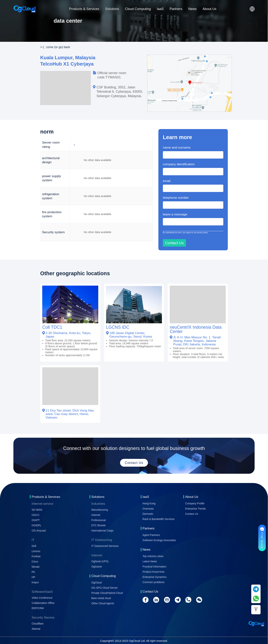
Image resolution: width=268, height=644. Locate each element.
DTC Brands (99, 525)
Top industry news (153, 556)
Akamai (36, 629)
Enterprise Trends (196, 509)
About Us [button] (210, 9)
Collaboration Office (43, 603)
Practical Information (154, 567)
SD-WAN (37, 510)
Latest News (150, 561)
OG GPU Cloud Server (105, 588)
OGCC (36, 515)
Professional (99, 520)
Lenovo (36, 551)
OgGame (97, 567)
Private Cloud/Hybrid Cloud (107, 593)
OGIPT (36, 520)
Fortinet (36, 556)
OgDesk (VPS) (100, 561)
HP (33, 577)
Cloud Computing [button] (138, 9)
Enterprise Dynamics (155, 577)
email (167, 181)
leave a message (175, 214)
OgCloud (96, 583)
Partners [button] (176, 9)
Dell (34, 546)
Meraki (36, 567)
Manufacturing (100, 510)
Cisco (35, 562)
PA (33, 572)
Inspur (35, 582)
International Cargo (102, 531)
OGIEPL (36, 525)
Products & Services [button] (84, 9)
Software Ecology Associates (159, 540)
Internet (96, 515)
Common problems (154, 582)
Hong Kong (149, 503)
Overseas (148, 509)
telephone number (176, 198)
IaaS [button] (160, 9)
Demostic (148, 514)
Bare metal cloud (101, 598)
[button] (252, 9)
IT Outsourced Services (105, 546)
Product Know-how (154, 572)
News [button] (193, 9)
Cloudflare (38, 624)
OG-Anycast (39, 531)
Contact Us (192, 514)
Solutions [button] (112, 9)
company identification (179, 164)
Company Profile (195, 503)
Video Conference (42, 598)
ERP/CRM (38, 608)
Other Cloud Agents (103, 603)
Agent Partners (151, 535)
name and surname (177, 147)
